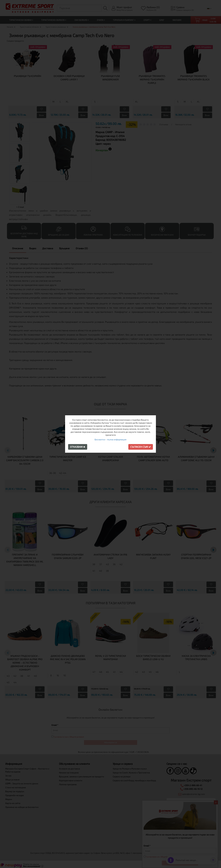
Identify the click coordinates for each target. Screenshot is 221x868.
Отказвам (78, 447)
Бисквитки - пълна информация (110, 439)
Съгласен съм (141, 447)
